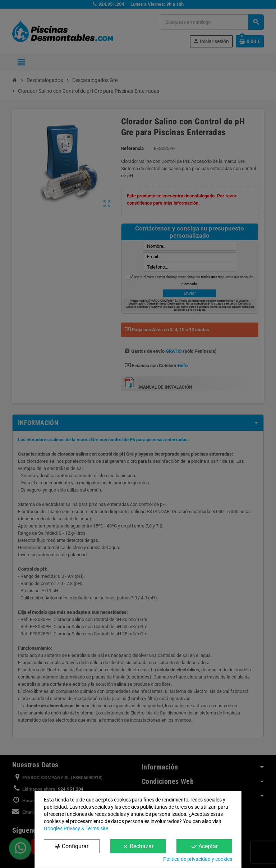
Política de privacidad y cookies (198, 859)
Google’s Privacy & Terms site (76, 828)
